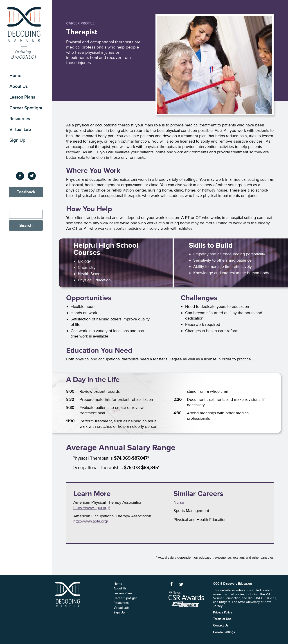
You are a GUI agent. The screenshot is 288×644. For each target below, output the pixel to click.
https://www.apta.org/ (92, 508)
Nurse (179, 502)
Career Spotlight (26, 108)
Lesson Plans (22, 97)
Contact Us (221, 625)
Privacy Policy (223, 612)
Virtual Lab (20, 130)
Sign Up (17, 140)
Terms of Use (222, 619)
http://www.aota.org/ (91, 521)
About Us (19, 86)
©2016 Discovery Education (232, 584)
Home (15, 76)
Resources (20, 119)
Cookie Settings (224, 632)
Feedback (26, 192)
